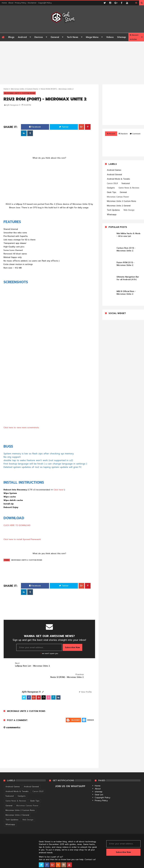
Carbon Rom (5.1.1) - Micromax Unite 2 (126, 249)
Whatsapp (112, 215)
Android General (114, 175)
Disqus (91, 709)
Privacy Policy (21, 3)
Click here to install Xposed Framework (22, 539)
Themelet (136, 865)
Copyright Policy (45, 3)
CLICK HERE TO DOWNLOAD (17, 525)
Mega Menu (92, 37)
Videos (110, 37)
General (55, 37)
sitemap (99, 781)
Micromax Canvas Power (118, 197)
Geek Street (9, 865)
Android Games (114, 170)
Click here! (59, 490)
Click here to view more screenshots (21, 428)
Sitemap (122, 37)
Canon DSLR (112, 183)
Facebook (35, 127)
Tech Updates (113, 210)
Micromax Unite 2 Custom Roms (25, 89)
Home (4, 3)
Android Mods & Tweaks (118, 179)
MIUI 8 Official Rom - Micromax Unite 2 (126, 293)
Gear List (99, 784)
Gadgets (111, 188)
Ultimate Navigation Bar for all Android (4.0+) (128, 278)
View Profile (85, 681)
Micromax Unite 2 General (119, 206)
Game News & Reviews (129, 188)
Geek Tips (112, 192)
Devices (39, 37)
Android (22, 37)
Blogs (11, 37)
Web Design (129, 210)
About (11, 3)
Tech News (72, 37)
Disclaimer (32, 3)
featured (126, 183)
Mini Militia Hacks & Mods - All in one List (128, 235)
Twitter (64, 127)
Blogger (76, 709)
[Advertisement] (72, 61)
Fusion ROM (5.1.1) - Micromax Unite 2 (125, 264)
